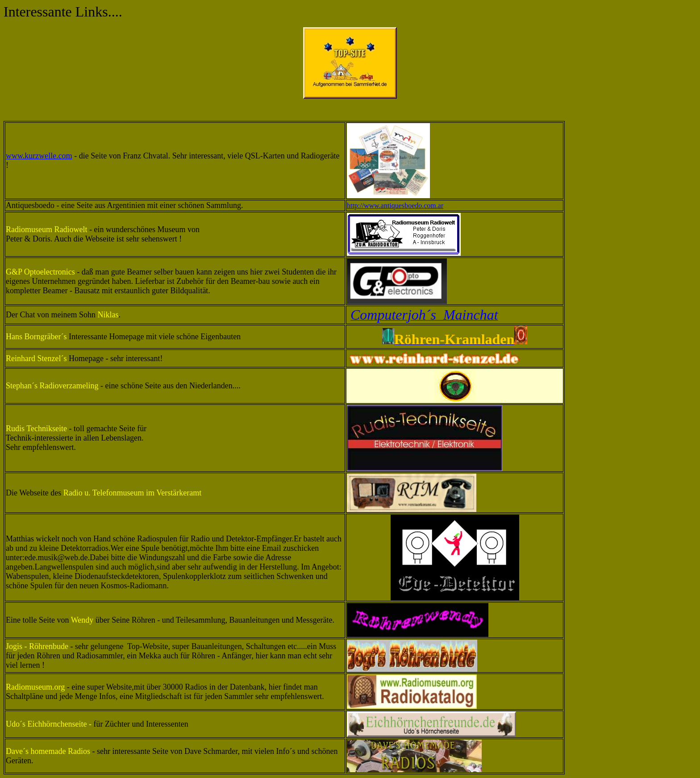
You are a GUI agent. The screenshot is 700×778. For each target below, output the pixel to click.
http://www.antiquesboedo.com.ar (395, 206)
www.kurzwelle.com (39, 156)
